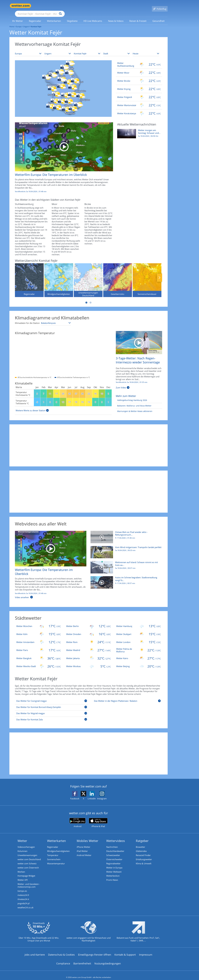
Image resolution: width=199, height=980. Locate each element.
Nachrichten (112, 843)
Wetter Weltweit (114, 868)
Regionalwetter (113, 859)
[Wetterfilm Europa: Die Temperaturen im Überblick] (62, 155)
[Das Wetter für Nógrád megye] (52, 710)
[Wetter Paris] (39, 646)
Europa (19, 23)
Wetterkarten (57, 837)
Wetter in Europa (114, 864)
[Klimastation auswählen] (56, 319)
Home (12, 23)
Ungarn (26, 23)
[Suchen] (82, 6)
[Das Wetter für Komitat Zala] (52, 716)
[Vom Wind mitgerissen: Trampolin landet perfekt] (125, 550)
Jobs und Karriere (35, 951)
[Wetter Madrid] (88, 646)
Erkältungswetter (144, 855)
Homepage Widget (26, 872)
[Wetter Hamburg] (138, 622)
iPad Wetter (82, 847)
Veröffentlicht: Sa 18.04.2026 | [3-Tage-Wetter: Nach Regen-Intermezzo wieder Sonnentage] (132, 378)
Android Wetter (84, 851)
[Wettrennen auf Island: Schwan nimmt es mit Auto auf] (125, 565)
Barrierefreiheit (82, 959)
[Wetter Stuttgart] (138, 630)
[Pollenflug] (160, 6)
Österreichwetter (114, 855)
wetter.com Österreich (28, 864)
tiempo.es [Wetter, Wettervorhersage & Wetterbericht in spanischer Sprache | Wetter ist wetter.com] (22, 887)
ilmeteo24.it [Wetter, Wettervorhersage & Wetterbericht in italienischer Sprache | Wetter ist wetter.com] (23, 895)
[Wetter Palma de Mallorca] (138, 646)
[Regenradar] (29, 276)
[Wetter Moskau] (88, 662)
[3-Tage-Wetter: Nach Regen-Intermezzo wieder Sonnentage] (139, 338)
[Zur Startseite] (20, 6)
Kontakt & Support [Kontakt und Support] (125, 951)
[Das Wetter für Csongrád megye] (52, 697)
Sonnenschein (54, 855)
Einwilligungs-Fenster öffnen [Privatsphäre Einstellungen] (95, 951)
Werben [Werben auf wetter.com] (21, 868)
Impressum (146, 951)
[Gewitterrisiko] (118, 276)
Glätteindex (141, 847)
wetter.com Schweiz (27, 859)
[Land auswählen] (58, 50)
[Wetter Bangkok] (39, 654)
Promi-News (112, 876)
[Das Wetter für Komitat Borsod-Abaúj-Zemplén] (52, 704)
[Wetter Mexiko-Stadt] (39, 662)
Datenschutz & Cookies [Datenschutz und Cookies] (61, 951)
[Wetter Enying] (139, 85)
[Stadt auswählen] (117, 50)
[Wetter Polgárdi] (139, 93)
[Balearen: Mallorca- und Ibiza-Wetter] (134, 402)
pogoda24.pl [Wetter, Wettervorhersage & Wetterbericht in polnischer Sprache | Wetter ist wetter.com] (24, 899)
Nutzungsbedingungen (108, 959)
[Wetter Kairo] (138, 654)
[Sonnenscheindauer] (147, 276)
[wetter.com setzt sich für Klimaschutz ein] (89, 930)
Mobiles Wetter (87, 837)
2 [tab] (91, 299)
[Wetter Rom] (88, 638)
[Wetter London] (138, 638)
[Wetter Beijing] (138, 662)
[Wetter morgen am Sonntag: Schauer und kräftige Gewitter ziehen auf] (139, 131)
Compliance (63, 959)
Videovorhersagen (26, 843)
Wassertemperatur (56, 859)
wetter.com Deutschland (29, 855)
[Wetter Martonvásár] (139, 101)
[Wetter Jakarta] (88, 654)
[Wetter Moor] (139, 69)
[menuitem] (18, 17)
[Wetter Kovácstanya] (139, 109)
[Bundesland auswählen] (87, 50)
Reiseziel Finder (143, 851)
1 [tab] (86, 299)
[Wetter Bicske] (139, 77)
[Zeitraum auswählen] (146, 50)
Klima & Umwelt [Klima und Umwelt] (144, 859)
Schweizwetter (113, 851)
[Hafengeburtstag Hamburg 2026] (131, 396)
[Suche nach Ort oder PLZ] (61, 6)
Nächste (159, 274)
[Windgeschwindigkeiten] (59, 276)
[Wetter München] (39, 622)
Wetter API (23, 876)
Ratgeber (142, 837)
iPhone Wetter (83, 843)
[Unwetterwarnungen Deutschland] (88, 276)
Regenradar (53, 843)
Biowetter (140, 843)
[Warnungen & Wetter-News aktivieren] (134, 407)
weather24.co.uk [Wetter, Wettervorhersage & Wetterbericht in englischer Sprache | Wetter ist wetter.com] (25, 903)
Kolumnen (22, 847)
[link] (18, 17)
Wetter (22, 837)
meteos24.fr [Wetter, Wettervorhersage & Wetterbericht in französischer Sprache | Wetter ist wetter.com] (23, 891)
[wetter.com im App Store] (98, 819)
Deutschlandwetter (115, 847)
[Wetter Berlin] (88, 622)
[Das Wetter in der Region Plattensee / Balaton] (127, 697)
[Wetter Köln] (39, 630)
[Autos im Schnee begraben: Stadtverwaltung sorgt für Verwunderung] (125, 580)
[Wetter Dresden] (88, 630)
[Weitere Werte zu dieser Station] (32, 406)
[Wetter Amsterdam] (39, 638)
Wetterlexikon (113, 872)
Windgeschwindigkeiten (58, 847)
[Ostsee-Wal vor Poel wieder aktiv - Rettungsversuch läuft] (125, 534)
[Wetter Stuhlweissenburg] (139, 60)
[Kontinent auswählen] (28, 50)
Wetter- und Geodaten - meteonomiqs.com (29, 881)
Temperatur (53, 851)
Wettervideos (116, 837)
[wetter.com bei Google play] (77, 819)
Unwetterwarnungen (27, 851)
